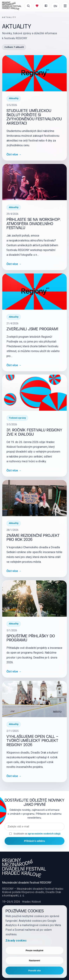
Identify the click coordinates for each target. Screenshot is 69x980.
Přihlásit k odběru (35, 841)
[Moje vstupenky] (46, 6)
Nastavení (35, 960)
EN (55, 6)
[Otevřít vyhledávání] (28, 6)
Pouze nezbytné (35, 950)
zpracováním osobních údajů (44, 834)
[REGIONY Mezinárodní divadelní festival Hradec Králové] (12, 6)
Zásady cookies (16, 941)
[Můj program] (37, 6)
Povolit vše (34, 971)
